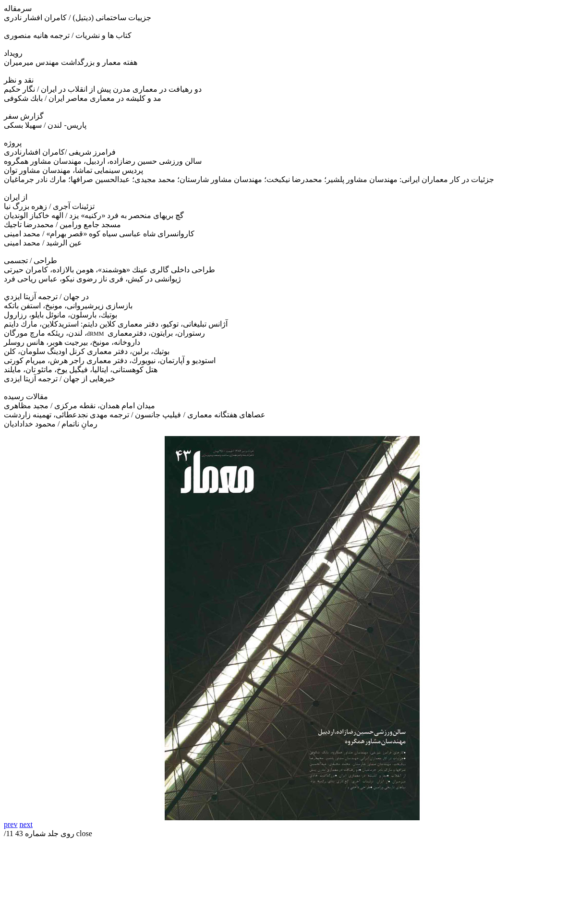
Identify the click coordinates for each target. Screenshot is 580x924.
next (26, 824)
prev (11, 824)
